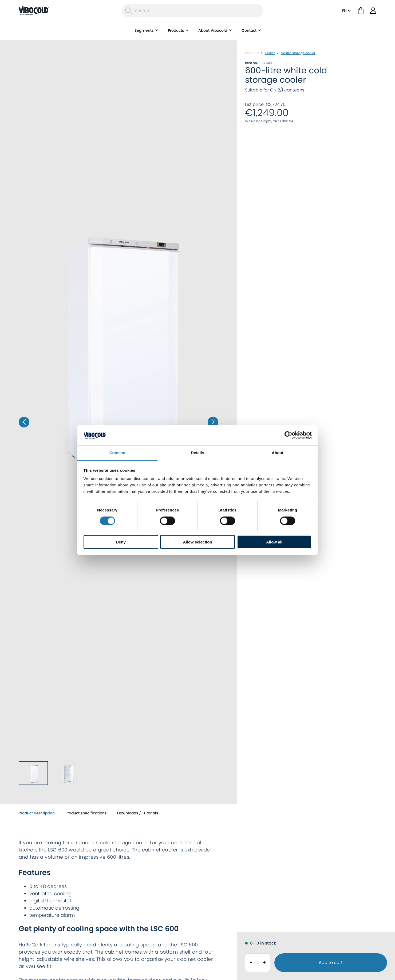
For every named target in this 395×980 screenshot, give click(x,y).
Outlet (270, 53)
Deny (121, 542)
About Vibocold (213, 31)
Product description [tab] (37, 813)
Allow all (274, 542)
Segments (144, 31)
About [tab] (278, 453)
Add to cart (331, 963)
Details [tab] (197, 453)
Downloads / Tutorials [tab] (138, 813)
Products (176, 31)
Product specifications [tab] (86, 813)
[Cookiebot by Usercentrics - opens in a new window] (288, 435)
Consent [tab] (118, 453)
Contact (249, 31)
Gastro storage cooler (298, 53)
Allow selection (197, 542)
